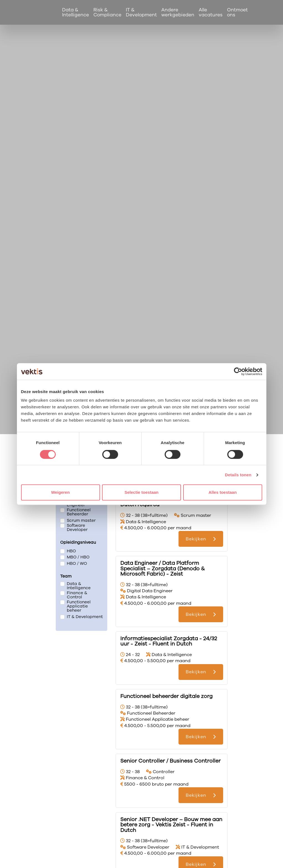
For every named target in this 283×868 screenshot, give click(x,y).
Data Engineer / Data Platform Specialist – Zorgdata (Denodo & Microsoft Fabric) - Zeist (163, 568)
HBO (71, 551)
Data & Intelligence (76, 12)
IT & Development (142, 12)
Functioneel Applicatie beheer (79, 606)
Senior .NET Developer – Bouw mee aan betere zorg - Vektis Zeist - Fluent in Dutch (171, 825)
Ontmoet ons (238, 12)
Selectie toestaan (141, 492)
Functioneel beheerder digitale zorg (166, 696)
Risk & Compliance (108, 12)
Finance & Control (77, 595)
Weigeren (60, 492)
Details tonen (238, 475)
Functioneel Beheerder (79, 512)
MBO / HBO (78, 557)
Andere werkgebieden (178, 12)
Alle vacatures (211, 12)
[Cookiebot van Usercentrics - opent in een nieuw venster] (238, 371)
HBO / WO (77, 563)
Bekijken (196, 539)
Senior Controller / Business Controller (170, 761)
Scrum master (81, 520)
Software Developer (77, 528)
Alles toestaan (223, 492)
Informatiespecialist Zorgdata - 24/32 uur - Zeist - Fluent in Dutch (169, 641)
